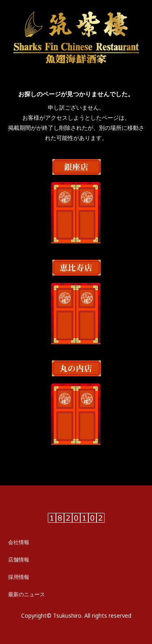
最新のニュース (27, 594)
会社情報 (19, 542)
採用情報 (19, 577)
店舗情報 (19, 559)
